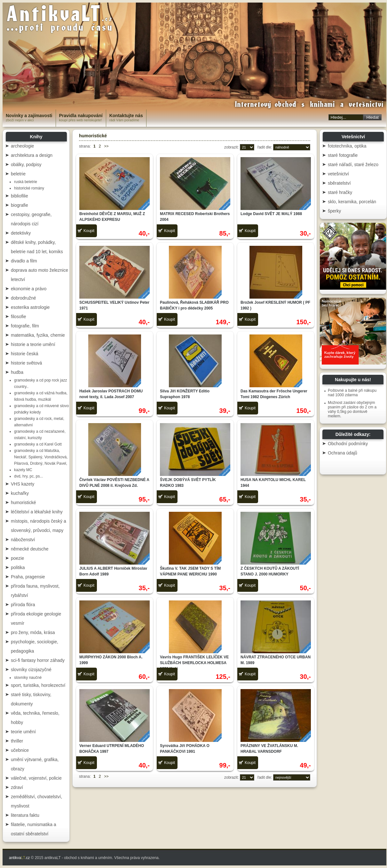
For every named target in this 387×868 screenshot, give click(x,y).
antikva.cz (19, 858)
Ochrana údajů (343, 453)
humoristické (24, 502)
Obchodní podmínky (348, 444)
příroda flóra (23, 605)
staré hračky (340, 192)
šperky (334, 211)
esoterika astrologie (30, 307)
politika (18, 567)
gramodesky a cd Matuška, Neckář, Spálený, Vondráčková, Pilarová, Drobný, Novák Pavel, (41, 457)
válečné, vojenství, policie (36, 778)
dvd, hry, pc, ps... (28, 476)
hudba (17, 372)
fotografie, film (25, 326)
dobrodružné (24, 298)
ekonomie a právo (29, 289)
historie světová (26, 363)
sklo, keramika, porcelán (352, 202)
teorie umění (23, 732)
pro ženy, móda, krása (33, 632)
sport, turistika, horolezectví (38, 685)
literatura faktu (25, 815)
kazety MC (23, 470)
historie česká (25, 354)
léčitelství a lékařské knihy (37, 512)
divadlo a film (24, 261)
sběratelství (339, 183)
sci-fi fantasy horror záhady (38, 660)
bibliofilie (20, 196)
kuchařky (20, 493)
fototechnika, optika (347, 146)
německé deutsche (30, 549)
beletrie (18, 174)
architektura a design (32, 155)
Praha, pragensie (28, 577)
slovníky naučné (28, 678)
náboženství (23, 540)
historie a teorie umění (33, 344)
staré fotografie (343, 155)
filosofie (18, 317)
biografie (20, 205)
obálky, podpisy (26, 165)
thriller (17, 741)
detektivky (21, 233)
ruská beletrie (26, 182)
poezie (17, 558)
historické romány (29, 188)
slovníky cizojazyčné (31, 670)
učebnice (20, 750)
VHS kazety (23, 484)
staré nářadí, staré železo (353, 165)
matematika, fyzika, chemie (38, 335)
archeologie (22, 146)
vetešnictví (338, 174)
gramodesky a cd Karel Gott (38, 444)
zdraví (17, 787)
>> (106, 146)
